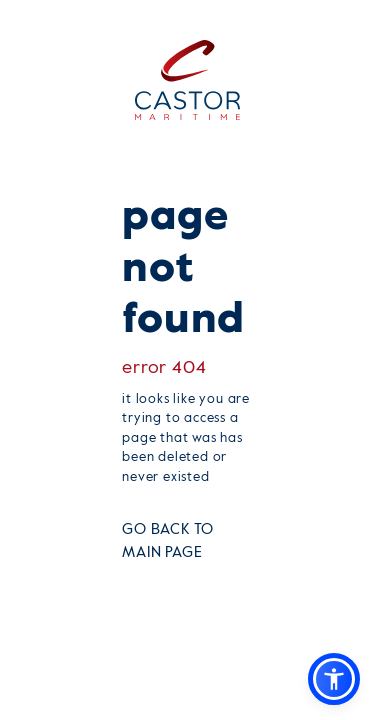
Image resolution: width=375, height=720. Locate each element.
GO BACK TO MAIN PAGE (168, 541)
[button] (334, 679)
